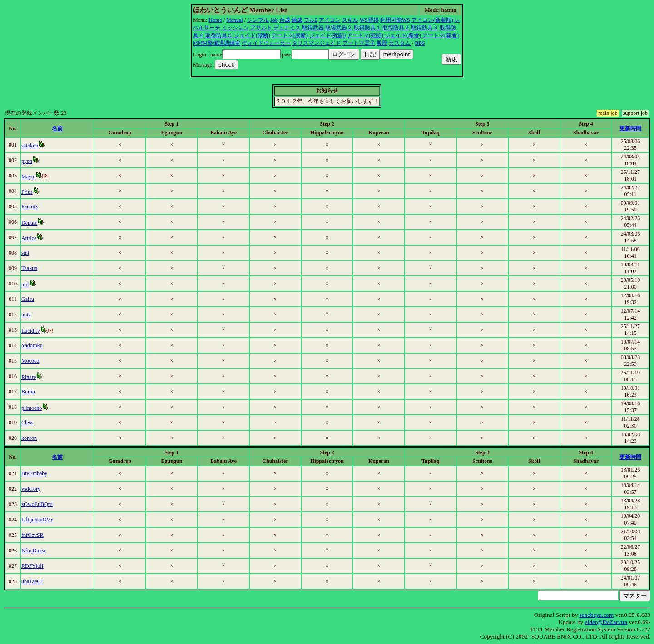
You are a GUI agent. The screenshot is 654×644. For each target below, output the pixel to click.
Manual (235, 20)
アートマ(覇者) (441, 35)
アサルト (261, 28)
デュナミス (287, 28)
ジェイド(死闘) (327, 35)
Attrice (29, 238)
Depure (29, 223)
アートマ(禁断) (290, 35)
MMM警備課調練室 (217, 43)
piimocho (32, 408)
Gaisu (28, 299)
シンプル (258, 20)
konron (29, 438)
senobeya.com (596, 615)
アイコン (330, 20)
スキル (350, 20)
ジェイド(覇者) (403, 35)
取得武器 (313, 28)
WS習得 (369, 20)
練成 (297, 20)
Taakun (29, 268)
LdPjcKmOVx (37, 520)
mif (25, 285)
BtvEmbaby (34, 473)
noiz (26, 315)
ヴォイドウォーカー (266, 43)
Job (274, 20)
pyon (27, 161)
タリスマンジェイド (317, 43)
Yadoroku (32, 345)
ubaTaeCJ (32, 581)
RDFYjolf (32, 566)
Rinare (29, 377)
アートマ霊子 (359, 43)
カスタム (400, 43)
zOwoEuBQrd (37, 504)
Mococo (30, 361)
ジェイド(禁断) (252, 35)
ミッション (235, 28)
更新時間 (630, 128)
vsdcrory (31, 489)
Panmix (30, 206)
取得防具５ (219, 35)
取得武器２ (339, 28)
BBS (420, 43)
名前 (57, 128)
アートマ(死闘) (365, 35)
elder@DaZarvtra (606, 622)
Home (215, 20)
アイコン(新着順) (432, 20)
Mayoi (28, 177)
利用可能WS (395, 20)
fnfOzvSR (32, 535)
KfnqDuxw (34, 551)
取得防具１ (367, 28)
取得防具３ (425, 28)
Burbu (28, 392)
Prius (27, 192)
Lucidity (31, 331)
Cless (27, 423)
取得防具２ (396, 28)
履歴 (382, 43)
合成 (285, 20)
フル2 (311, 20)
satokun (30, 146)
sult (25, 253)
